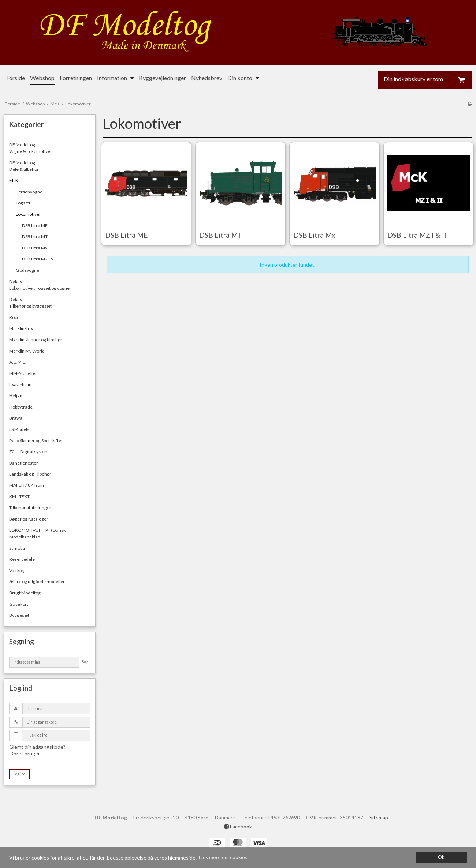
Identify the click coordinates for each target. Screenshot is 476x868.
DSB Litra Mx (35, 248)
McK (14, 181)
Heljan (16, 396)
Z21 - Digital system (29, 452)
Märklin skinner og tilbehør (36, 340)
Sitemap (379, 817)
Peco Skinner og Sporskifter (36, 441)
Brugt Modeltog (25, 593)
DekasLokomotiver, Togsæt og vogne (39, 285)
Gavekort (19, 604)
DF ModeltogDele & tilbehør (24, 166)
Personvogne (29, 192)
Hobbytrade (21, 407)
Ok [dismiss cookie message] (441, 857)
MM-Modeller (23, 373)
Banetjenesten (24, 463)
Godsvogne (27, 270)
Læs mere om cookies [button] (223, 857)
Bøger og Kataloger (29, 519)
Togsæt (23, 203)
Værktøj (17, 570)
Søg (85, 662)
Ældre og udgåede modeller (37, 581)
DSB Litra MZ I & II (39, 259)
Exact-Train (20, 384)
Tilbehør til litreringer (30, 508)
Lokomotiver (28, 214)
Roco (14, 317)
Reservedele (22, 559)
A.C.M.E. (18, 362)
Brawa (16, 418)
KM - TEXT (19, 497)
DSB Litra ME (35, 226)
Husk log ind (37, 735)
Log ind (20, 774)
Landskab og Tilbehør (30, 474)
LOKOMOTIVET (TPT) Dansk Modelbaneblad (37, 533)
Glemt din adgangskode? (37, 747)
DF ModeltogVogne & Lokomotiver (31, 148)
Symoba (17, 548)
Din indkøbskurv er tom (428, 80)
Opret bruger (25, 753)
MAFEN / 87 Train (27, 485)
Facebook (238, 826)
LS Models (19, 429)
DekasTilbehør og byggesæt (30, 303)
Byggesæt (19, 615)
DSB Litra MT (35, 236)
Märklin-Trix (21, 328)
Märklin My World (27, 351)
